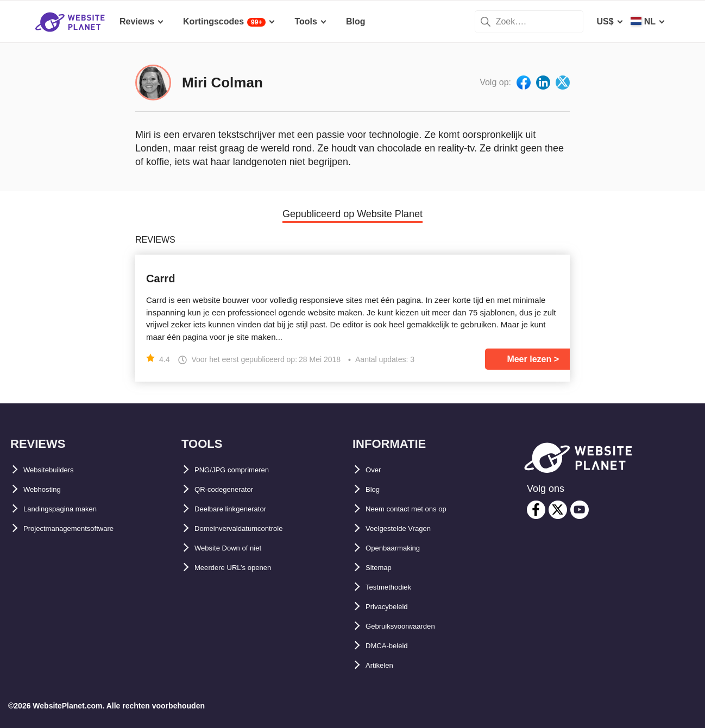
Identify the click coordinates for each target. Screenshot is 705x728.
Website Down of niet (238, 548)
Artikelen (384, 665)
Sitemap (382, 568)
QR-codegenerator (232, 489)
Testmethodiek (396, 587)
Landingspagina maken (72, 509)
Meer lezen (529, 359)
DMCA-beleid (393, 646)
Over (375, 470)
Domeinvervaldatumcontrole (253, 528)
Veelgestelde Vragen (408, 528)
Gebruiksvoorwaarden (411, 626)
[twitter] (558, 510)
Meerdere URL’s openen (244, 568)
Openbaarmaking (401, 548)
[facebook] (536, 510)
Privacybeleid (394, 607)
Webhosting (48, 489)
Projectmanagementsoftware (83, 528)
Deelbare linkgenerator (241, 509)
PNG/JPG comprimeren (243, 470)
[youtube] (580, 510)
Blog (375, 489)
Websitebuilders (57, 470)
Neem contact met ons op (418, 509)
